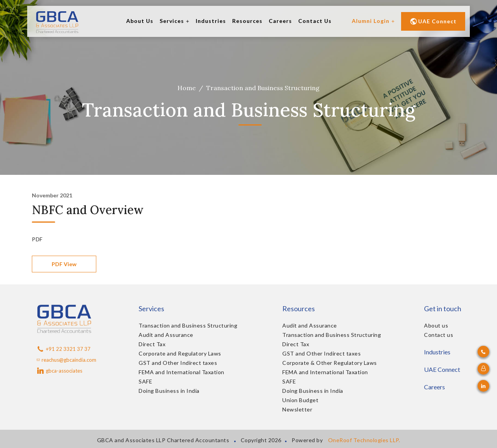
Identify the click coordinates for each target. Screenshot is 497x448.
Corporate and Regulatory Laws (180, 353)
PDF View (64, 264)
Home (187, 88)
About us (436, 325)
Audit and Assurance (166, 335)
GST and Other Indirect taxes (178, 363)
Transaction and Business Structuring (188, 325)
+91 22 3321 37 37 (63, 349)
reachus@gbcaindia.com (66, 360)
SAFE (145, 381)
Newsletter (297, 409)
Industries (211, 21)
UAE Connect (433, 21)
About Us (140, 21)
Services (175, 21)
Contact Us (315, 21)
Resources (247, 21)
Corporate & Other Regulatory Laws (330, 363)
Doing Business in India (169, 391)
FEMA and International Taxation (182, 372)
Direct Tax (152, 344)
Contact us (439, 335)
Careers (280, 21)
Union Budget (300, 400)
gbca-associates (59, 371)
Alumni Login (373, 21)
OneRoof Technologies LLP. (364, 440)
